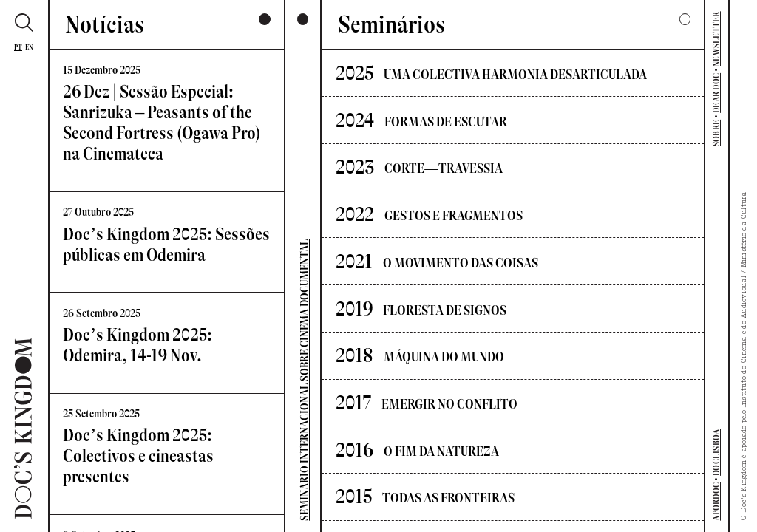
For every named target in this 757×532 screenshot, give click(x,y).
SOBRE (716, 133)
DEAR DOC (716, 93)
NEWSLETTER (716, 38)
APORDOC (716, 502)
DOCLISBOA (716, 453)
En (30, 47)
